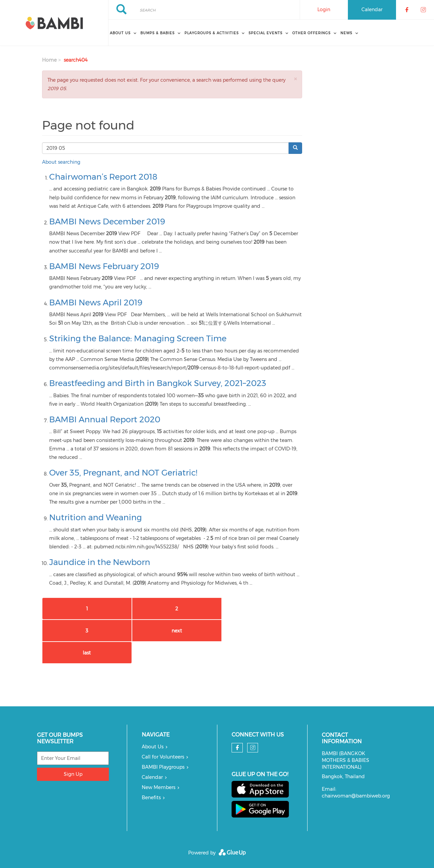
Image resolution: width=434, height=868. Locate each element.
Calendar (372, 9)
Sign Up (73, 774)
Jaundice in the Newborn (100, 562)
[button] (295, 79)
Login (324, 9)
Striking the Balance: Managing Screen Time (138, 338)
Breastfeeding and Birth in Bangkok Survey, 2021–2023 (158, 383)
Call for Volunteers (163, 757)
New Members (159, 787)
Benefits (151, 798)
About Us (153, 747)
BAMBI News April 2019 (96, 302)
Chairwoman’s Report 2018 (103, 177)
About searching (61, 162)
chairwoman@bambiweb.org (356, 796)
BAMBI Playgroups (163, 767)
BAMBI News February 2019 (104, 266)
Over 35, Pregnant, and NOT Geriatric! (123, 473)
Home (49, 60)
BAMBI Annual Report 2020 (105, 419)
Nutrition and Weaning (95, 517)
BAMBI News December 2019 (107, 221)
